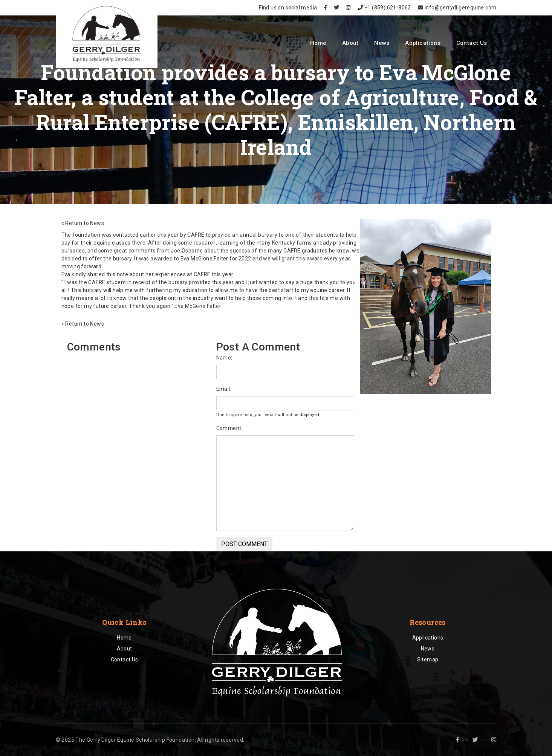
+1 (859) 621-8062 (384, 8)
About (350, 43)
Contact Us (472, 43)
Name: (224, 358)
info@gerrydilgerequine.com (457, 8)
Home (318, 43)
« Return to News (83, 223)
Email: (224, 389)
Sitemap (428, 660)
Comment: (229, 428)
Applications (423, 43)
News (382, 43)
